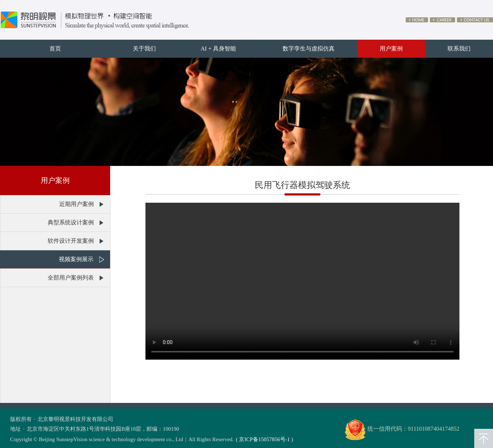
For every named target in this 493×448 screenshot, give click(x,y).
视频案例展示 (76, 259)
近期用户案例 (77, 204)
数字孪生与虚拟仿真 (309, 49)
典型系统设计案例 (71, 222)
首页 (55, 49)
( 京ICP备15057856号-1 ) (265, 439)
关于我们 (144, 49)
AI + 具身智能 (218, 49)
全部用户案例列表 (71, 278)
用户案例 (391, 49)
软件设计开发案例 (71, 241)
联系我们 (459, 49)
